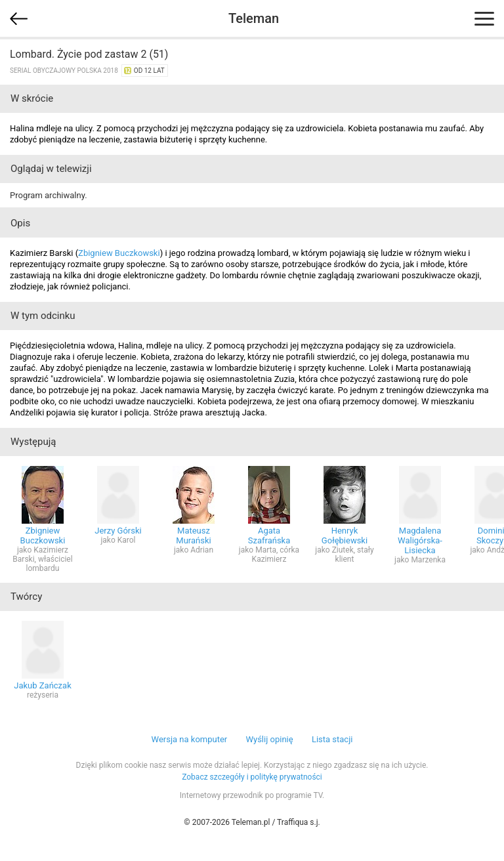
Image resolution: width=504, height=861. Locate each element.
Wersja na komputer (190, 739)
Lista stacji (332, 739)
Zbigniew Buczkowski (119, 253)
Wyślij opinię (269, 739)
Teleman (254, 18)
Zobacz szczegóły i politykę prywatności (252, 777)
